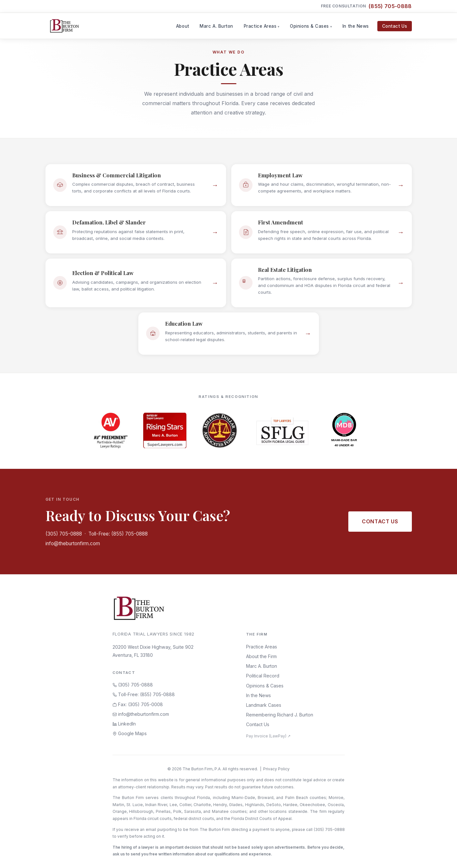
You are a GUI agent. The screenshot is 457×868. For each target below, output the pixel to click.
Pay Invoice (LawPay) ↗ (268, 736)
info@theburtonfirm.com (73, 543)
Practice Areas (260, 26)
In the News (356, 26)
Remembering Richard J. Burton (280, 715)
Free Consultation (366, 6)
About (183, 26)
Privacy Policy (276, 769)
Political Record (263, 676)
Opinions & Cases (309, 26)
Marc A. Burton (216, 26)
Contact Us (395, 26)
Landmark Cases (264, 705)
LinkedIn (124, 724)
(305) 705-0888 (64, 534)
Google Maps (130, 733)
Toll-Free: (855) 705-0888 (118, 534)
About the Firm (261, 656)
